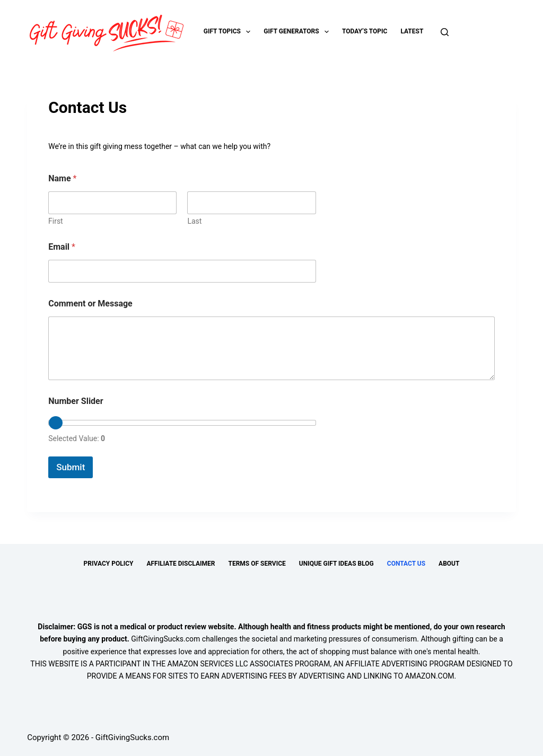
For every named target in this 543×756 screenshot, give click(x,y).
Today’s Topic (365, 31)
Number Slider (76, 401)
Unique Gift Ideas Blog (336, 564)
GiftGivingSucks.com (165, 639)
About (449, 564)
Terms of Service (257, 564)
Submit (71, 467)
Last (195, 221)
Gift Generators (298, 32)
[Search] (445, 32)
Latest (412, 31)
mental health (456, 652)
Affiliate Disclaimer (181, 564)
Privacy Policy (109, 564)
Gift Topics (229, 32)
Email (62, 247)
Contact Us (406, 564)
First (56, 221)
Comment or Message (90, 304)
